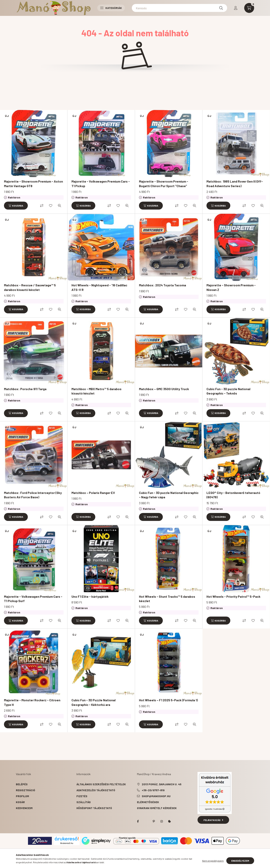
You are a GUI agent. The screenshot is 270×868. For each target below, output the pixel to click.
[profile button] (236, 8)
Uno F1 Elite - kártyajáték (90, 596)
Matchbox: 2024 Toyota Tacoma (162, 285)
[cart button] (249, 8)
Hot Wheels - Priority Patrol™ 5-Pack (233, 596)
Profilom (22, 796)
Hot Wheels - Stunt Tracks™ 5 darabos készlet (167, 599)
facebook (138, 821)
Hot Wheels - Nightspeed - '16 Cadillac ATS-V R (99, 287)
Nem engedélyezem (213, 861)
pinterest (154, 821)
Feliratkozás (213, 820)
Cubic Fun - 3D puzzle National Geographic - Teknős (228, 391)
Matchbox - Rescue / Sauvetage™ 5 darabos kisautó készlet (30, 287)
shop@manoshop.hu (156, 796)
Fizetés (82, 796)
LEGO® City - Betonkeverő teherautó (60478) (233, 495)
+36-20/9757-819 (153, 790)
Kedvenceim (24, 808)
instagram (162, 821)
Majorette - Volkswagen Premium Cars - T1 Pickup (101, 183)
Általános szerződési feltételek (101, 784)
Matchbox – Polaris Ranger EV (93, 493)
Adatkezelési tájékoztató (96, 790)
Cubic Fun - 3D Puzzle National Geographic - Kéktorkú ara (94, 702)
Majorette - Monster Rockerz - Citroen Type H (32, 702)
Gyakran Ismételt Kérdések (157, 808)
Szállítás (84, 802)
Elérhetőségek (148, 802)
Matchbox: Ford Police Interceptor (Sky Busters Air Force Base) (33, 495)
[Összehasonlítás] (42, 206)
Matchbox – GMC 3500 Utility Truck (164, 389)
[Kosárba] (16, 206)
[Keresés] (179, 8)
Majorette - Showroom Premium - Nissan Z (231, 287)
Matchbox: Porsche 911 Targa (25, 389)
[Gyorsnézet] (60, 206)
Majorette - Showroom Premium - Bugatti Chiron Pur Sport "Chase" (164, 183)
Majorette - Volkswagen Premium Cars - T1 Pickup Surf (33, 599)
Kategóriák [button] (111, 8)
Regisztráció (26, 790)
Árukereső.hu (67, 843)
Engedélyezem (240, 861)
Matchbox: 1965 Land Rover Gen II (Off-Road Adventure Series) (235, 183)
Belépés (22, 784)
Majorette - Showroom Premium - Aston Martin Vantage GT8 (33, 183)
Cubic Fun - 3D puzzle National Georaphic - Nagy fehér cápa (169, 495)
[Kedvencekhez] (51, 206)
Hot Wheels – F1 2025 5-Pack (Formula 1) (168, 700)
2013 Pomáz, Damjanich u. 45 (162, 784)
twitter (146, 821)
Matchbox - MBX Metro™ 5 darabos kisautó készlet (96, 391)
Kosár (20, 802)
